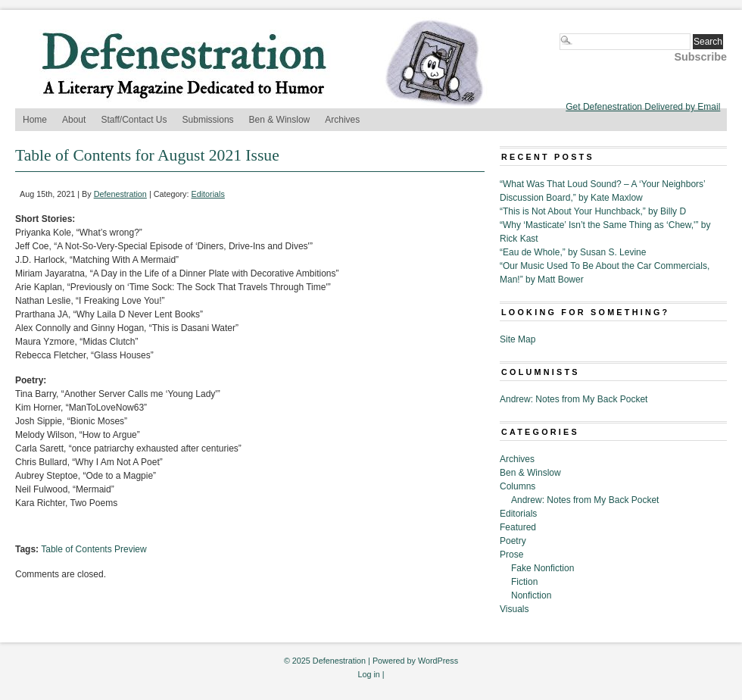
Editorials (208, 194)
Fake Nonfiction (542, 568)
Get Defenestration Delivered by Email (643, 107)
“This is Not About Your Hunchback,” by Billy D (593, 211)
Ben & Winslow (280, 120)
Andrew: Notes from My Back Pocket (574, 399)
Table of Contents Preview (94, 549)
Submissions (208, 120)
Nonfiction (531, 595)
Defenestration (120, 194)
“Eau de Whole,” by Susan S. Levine (573, 252)
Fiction (524, 582)
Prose (511, 555)
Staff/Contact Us (134, 120)
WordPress (438, 661)
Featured (518, 527)
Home (35, 120)
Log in (368, 674)
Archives (342, 120)
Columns (518, 486)
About (74, 120)
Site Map (518, 339)
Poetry (513, 541)
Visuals (514, 609)
